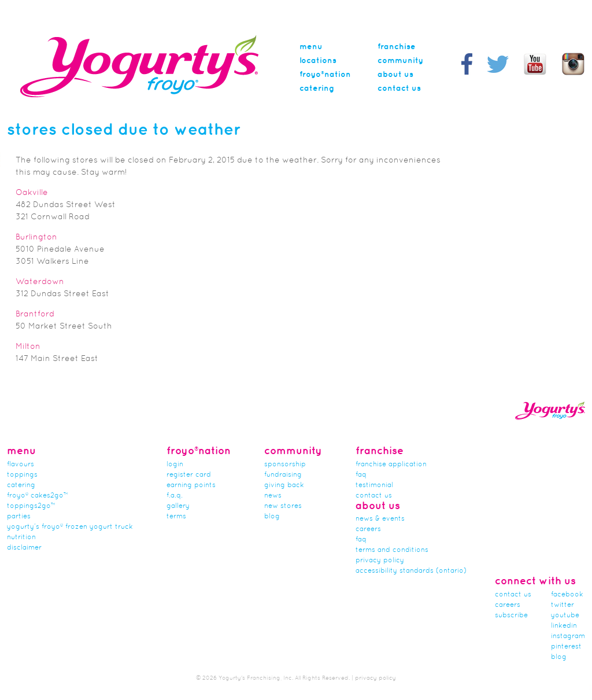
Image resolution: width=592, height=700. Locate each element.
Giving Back (284, 485)
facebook (567, 595)
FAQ (361, 475)
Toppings (22, 475)
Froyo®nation (325, 75)
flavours (21, 465)
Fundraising (283, 475)
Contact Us (399, 89)
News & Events (380, 519)
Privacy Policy (380, 561)
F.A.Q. (175, 496)
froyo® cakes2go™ (38, 496)
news (273, 496)
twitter (563, 605)
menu (311, 47)
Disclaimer (24, 548)
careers (368, 529)
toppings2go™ (31, 506)
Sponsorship (285, 465)
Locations (318, 61)
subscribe (511, 616)
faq (361, 540)
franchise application (391, 465)
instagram (568, 636)
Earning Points (191, 485)
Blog (272, 517)
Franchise (397, 47)
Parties (19, 517)
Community (400, 61)
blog (559, 657)
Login (175, 465)
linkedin (564, 626)
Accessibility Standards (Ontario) (411, 571)
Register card (189, 475)
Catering (317, 89)
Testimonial (374, 485)
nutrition (21, 537)
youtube (565, 616)
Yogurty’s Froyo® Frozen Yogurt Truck (70, 527)
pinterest (566, 647)
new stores (283, 506)
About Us (395, 75)
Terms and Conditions (392, 550)
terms (176, 517)
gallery (178, 506)
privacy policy (375, 678)
